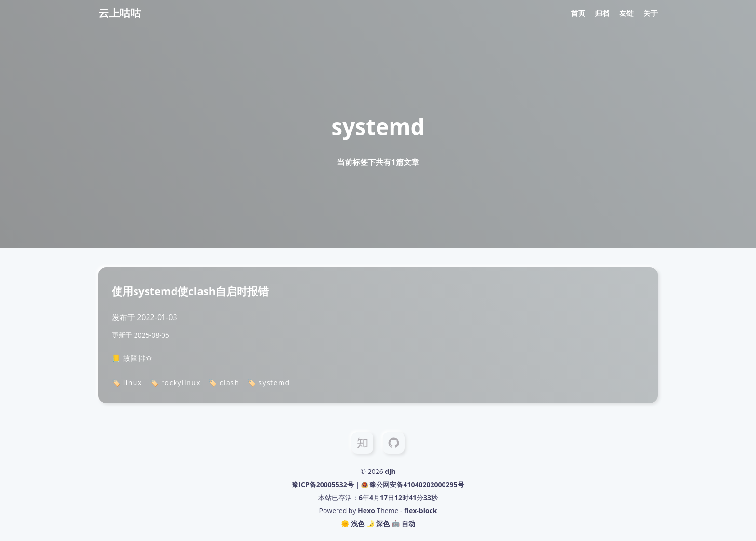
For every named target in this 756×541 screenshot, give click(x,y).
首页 (578, 13)
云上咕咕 (120, 13)
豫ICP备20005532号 (323, 484)
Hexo (366, 510)
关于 (650, 13)
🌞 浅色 (353, 523)
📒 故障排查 (133, 358)
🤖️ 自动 (403, 523)
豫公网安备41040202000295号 (417, 484)
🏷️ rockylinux (175, 383)
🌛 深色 (378, 523)
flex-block (420, 510)
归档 (602, 13)
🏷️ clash (224, 383)
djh (390, 471)
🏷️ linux (127, 383)
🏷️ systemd (269, 383)
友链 (626, 13)
